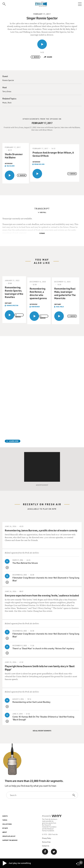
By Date (5, 828)
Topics (5, 820)
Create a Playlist (9, 836)
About (5, 832)
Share (48, 57)
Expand (42, 233)
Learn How (14, 441)
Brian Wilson (39, 164)
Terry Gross (7, 91)
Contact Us (46, 846)
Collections (7, 824)
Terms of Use (46, 842)
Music (5, 103)
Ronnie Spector (8, 80)
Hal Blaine (11, 166)
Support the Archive (10, 840)
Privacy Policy (47, 838)
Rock (10, 103)
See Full (43, 212)
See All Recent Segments (42, 731)
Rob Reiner (36, 307)
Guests (5, 816)
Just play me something (17, 863)
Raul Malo (60, 307)
